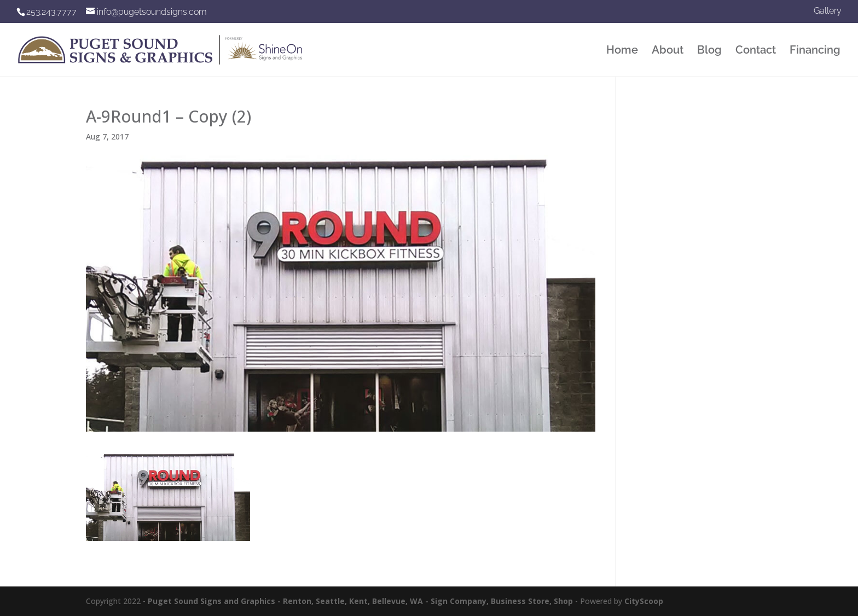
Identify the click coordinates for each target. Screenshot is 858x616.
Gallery (828, 11)
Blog (709, 51)
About (668, 51)
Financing (815, 51)
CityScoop (644, 601)
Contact (756, 51)
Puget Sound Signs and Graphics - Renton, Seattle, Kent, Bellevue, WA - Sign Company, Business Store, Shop (360, 601)
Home (622, 51)
